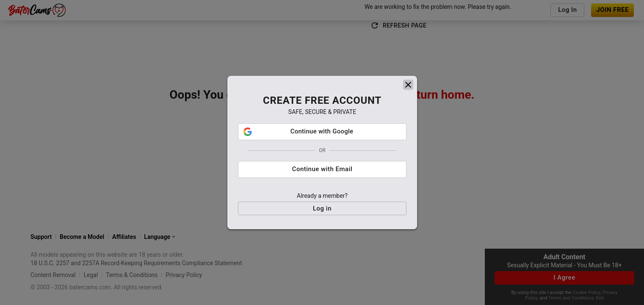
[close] (408, 88)
